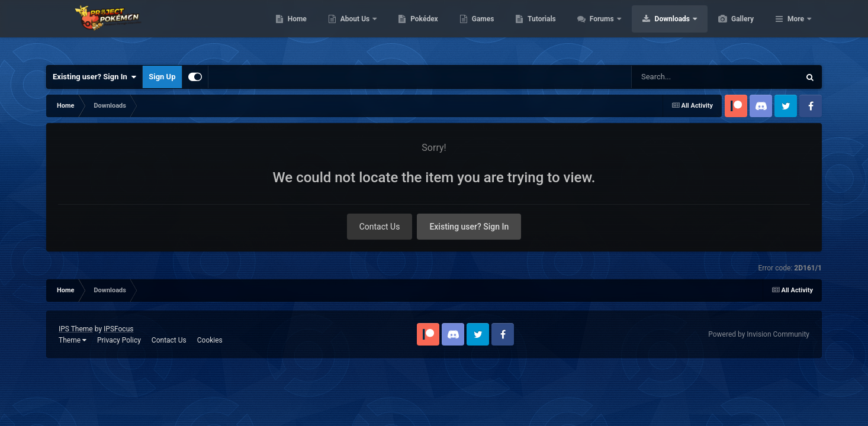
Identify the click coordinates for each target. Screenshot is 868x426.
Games (539, 30)
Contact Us (380, 227)
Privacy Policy (119, 340)
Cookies (210, 340)
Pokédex (480, 30)
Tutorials (597, 30)
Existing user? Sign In (94, 77)
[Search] (696, 77)
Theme (73, 340)
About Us (412, 30)
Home (353, 30)
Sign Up (162, 77)
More (796, 30)
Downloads (729, 30)
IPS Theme (76, 329)
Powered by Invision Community (759, 334)
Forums (659, 30)
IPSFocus (118, 329)
